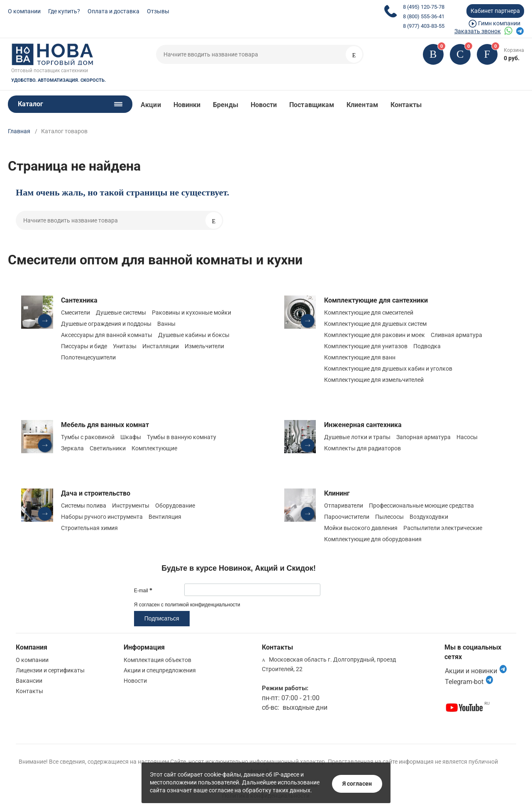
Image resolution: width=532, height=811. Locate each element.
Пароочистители (347, 517)
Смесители (76, 313)
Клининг (337, 493)
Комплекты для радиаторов (362, 448)
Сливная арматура (456, 335)
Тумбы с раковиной (88, 437)
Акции (151, 105)
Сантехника (79, 300)
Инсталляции (161, 346)
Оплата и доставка (113, 11)
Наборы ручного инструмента (102, 517)
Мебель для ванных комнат (105, 425)
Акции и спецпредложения (160, 670)
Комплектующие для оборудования (373, 539)
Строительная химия (89, 528)
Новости (264, 105)
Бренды (225, 105)
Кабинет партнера (495, 11)
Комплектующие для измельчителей (374, 380)
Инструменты (131, 506)
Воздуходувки (429, 517)
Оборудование (175, 506)
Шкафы (131, 437)
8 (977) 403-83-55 (424, 26)
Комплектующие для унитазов (366, 346)
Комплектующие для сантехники (376, 300)
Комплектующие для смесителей (369, 313)
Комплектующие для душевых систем (375, 324)
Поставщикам (312, 105)
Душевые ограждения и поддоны (106, 324)
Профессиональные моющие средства (421, 506)
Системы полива (84, 506)
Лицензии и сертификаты (50, 670)
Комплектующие (154, 448)
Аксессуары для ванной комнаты (107, 335)
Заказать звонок (478, 31)
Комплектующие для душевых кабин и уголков (388, 369)
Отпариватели (344, 506)
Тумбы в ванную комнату (182, 437)
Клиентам (362, 105)
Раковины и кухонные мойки (192, 313)
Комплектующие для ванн (360, 357)
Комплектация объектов (157, 660)
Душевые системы (121, 313)
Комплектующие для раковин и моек (375, 335)
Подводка (427, 346)
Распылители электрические (443, 528)
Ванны (166, 324)
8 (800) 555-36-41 (424, 16)
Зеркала (72, 448)
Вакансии (29, 681)
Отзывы (158, 11)
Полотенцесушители (88, 357)
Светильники (108, 448)
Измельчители (204, 346)
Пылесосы (389, 517)
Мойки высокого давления (361, 528)
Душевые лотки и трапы (357, 437)
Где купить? (64, 11)
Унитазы (125, 346)
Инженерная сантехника (363, 425)
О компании (24, 11)
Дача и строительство (96, 493)
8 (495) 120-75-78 (424, 7)
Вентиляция (165, 517)
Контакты (406, 105)
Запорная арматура (423, 437)
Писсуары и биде (84, 346)
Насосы (467, 437)
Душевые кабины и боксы (194, 335)
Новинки (187, 105)
